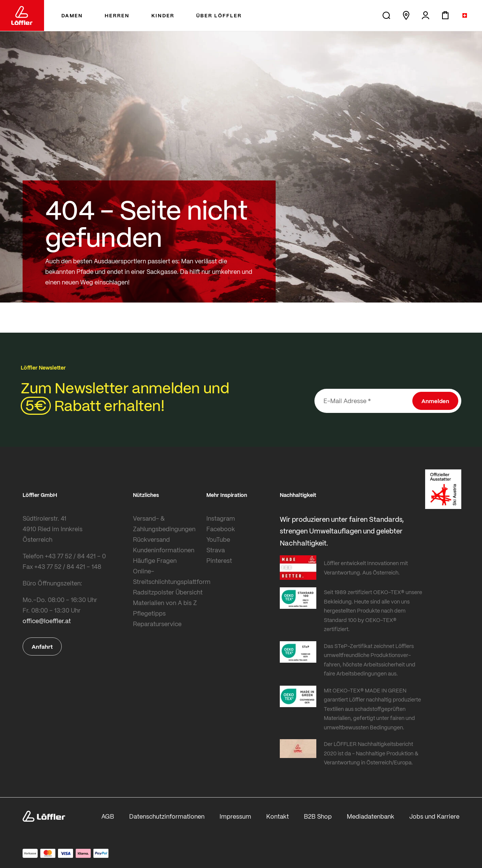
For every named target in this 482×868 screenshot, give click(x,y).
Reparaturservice (157, 624)
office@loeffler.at (47, 621)
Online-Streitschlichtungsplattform (168, 576)
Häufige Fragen (155, 560)
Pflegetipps (149, 613)
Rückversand (151, 539)
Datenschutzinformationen (167, 816)
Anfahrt (42, 646)
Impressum (235, 816)
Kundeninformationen (164, 550)
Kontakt (278, 816)
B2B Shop (318, 816)
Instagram (221, 518)
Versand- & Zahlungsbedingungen (164, 523)
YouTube (218, 539)
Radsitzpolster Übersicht (168, 592)
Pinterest (219, 560)
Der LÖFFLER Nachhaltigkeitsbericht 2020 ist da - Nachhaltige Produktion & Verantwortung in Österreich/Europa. (371, 753)
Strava (216, 550)
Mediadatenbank (371, 816)
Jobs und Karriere (434, 816)
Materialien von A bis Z (165, 603)
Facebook (221, 529)
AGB (108, 816)
